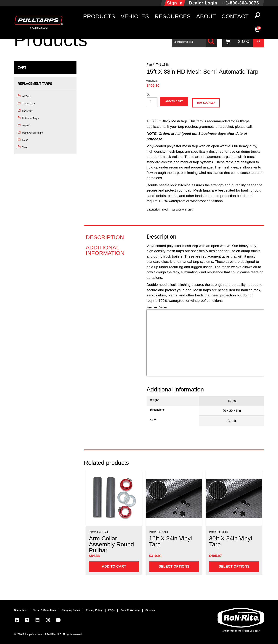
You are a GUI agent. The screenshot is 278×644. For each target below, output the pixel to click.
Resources (173, 16)
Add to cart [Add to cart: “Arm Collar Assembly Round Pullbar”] (114, 566)
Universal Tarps (31, 118)
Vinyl (25, 147)
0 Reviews (152, 81)
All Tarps (27, 96)
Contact (235, 16)
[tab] (111, 237)
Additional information (105, 250)
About (206, 16)
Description (105, 237)
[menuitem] (22, 610)
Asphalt (26, 125)
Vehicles (135, 16)
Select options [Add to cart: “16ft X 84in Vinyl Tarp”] (174, 566)
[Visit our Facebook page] (17, 621)
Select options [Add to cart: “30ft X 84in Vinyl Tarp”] (234, 566)
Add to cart (174, 101)
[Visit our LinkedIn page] (38, 621)
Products (99, 16)
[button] (257, 16)
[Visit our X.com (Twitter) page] (27, 621)
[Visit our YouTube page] (58, 621)
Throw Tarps (29, 103)
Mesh (25, 140)
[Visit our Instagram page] (48, 621)
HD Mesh (27, 111)
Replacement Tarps (33, 133)
